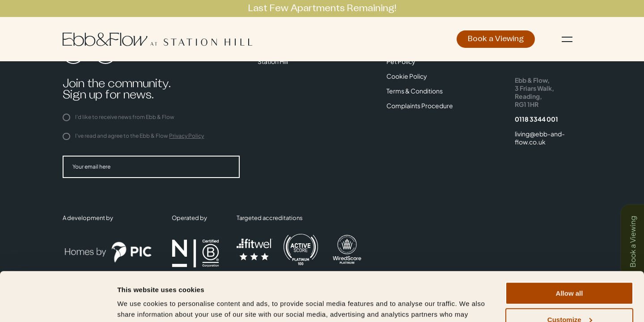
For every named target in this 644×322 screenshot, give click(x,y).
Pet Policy (401, 61)
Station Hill (273, 61)
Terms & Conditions (415, 91)
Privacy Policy (186, 136)
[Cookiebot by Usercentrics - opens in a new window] (58, 305)
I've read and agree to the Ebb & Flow (133, 136)
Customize (570, 273)
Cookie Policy (407, 76)
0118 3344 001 (536, 119)
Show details (138, 304)
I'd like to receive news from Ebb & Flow (119, 117)
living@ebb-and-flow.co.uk (540, 138)
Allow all (570, 247)
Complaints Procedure (420, 106)
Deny (570, 300)
